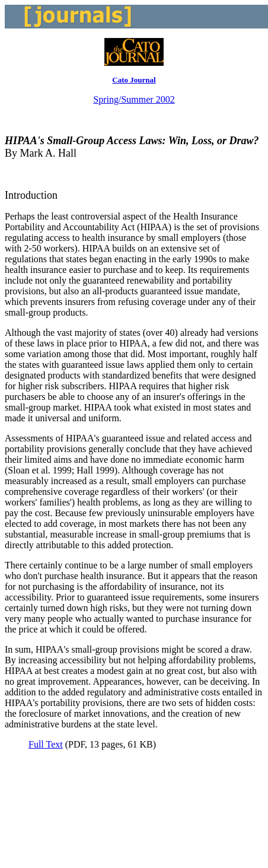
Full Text (46, 744)
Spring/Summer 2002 (134, 99)
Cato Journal (134, 80)
